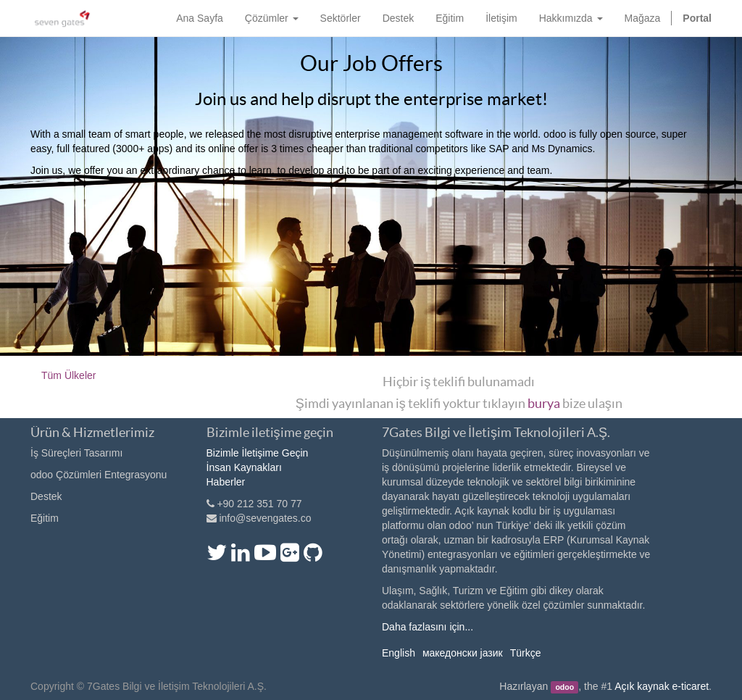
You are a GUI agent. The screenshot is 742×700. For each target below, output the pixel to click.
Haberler (226, 482)
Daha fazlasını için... (428, 627)
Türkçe (526, 653)
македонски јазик (463, 653)
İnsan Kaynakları (244, 467)
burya (544, 403)
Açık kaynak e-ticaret (662, 686)
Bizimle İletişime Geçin (258, 453)
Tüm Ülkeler (68, 375)
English (399, 653)
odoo (564, 687)
